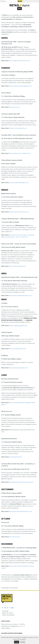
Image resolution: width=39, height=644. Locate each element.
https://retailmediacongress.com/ (19, 182)
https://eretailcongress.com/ (18, 349)
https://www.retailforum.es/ (18, 266)
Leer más (23, 642)
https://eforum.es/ (15, 107)
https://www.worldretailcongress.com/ (21, 295)
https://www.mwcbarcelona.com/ (19, 212)
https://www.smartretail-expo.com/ (20, 61)
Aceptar (17, 642)
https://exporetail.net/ (16, 457)
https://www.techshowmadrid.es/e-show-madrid (18, 567)
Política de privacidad (8, 615)
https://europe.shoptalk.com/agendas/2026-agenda (18, 404)
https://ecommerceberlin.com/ (18, 128)
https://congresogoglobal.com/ (18, 325)
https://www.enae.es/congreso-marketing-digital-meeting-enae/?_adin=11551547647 (18, 236)
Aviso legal (5, 611)
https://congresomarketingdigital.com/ (21, 86)
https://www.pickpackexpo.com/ (19, 368)
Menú (20, 9)
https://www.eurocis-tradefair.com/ (20, 153)
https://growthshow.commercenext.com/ (21, 482)
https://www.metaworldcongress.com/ (21, 511)
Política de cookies (7, 613)
